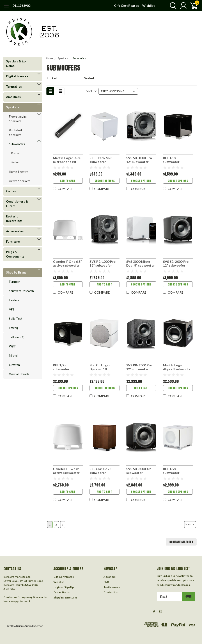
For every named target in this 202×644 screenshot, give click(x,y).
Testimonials (112, 587)
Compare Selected (181, 542)
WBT (12, 346)
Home (50, 58)
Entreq (13, 328)
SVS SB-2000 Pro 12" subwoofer (176, 264)
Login (57, 587)
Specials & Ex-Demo (16, 64)
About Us (109, 577)
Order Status (62, 592)
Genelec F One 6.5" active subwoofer (68, 264)
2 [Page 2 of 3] (56, 524)
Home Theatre (19, 172)
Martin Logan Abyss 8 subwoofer (177, 367)
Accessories (15, 231)
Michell (14, 356)
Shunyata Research (21, 291)
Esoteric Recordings (14, 219)
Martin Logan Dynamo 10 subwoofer (100, 367)
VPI (11, 309)
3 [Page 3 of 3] (63, 524)
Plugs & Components (15, 254)
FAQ (106, 582)
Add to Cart (68, 181)
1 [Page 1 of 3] (50, 524)
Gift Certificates (126, 6)
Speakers (13, 107)
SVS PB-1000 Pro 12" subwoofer (103, 264)
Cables (11, 191)
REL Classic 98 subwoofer (100, 471)
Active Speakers (20, 181)
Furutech (15, 282)
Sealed (15, 162)
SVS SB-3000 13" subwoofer (139, 471)
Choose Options (105, 181)
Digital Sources (17, 76)
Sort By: (92, 91)
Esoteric (14, 300)
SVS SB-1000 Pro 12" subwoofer (139, 160)
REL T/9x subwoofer (171, 471)
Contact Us (111, 592)
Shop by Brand (16, 272)
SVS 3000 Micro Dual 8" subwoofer (140, 264)
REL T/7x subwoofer (61, 367)
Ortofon (14, 365)
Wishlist (149, 6)
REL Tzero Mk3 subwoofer (101, 160)
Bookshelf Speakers (16, 132)
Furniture (13, 242)
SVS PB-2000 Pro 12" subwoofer (139, 367)
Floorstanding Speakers (18, 119)
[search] (172, 6)
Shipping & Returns (65, 597)
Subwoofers (17, 144)
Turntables (14, 87)
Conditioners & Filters (17, 204)
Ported (15, 153)
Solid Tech (16, 319)
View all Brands (19, 374)
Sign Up (69, 587)
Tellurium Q (17, 337)
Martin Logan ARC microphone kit (67, 160)
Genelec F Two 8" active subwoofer (66, 471)
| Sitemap (38, 626)
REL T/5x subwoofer (171, 160)
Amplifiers (13, 97)
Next (190, 524)
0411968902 (21, 6)
